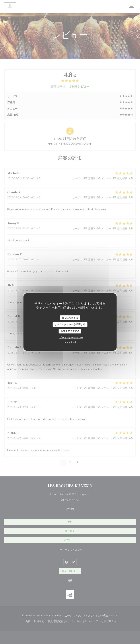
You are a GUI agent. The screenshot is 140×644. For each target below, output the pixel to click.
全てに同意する (70, 318)
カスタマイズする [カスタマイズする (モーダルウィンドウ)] (70, 331)
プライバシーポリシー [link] (71, 338)
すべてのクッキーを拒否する (70, 324)
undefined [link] (71, 342)
